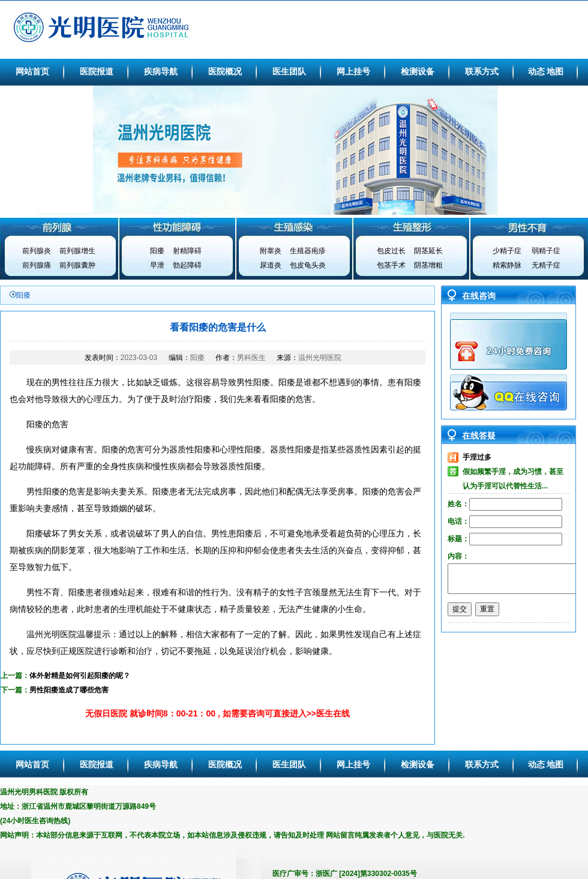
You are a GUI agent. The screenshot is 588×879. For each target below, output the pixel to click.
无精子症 (546, 265)
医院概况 (225, 71)
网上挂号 (353, 71)
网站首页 (32, 71)
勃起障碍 (187, 265)
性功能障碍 (176, 227)
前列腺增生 (77, 251)
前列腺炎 (37, 251)
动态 (536, 71)
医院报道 (97, 71)
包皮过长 (391, 251)
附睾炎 (271, 251)
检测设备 (418, 71)
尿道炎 (271, 265)
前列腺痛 (37, 265)
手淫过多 (477, 457)
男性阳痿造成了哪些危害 (69, 690)
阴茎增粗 (428, 265)
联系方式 (482, 71)
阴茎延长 (428, 251)
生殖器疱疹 (308, 251)
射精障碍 (187, 251)
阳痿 (157, 251)
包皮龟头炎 (308, 265)
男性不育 (529, 227)
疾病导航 (161, 71)
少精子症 (507, 251)
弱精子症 (546, 251)
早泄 (157, 265)
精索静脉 (507, 265)
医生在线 (333, 713)
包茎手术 (391, 265)
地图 (555, 71)
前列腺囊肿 (77, 265)
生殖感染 (294, 227)
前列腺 (59, 227)
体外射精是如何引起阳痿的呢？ (80, 676)
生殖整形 (412, 227)
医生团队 (289, 71)
